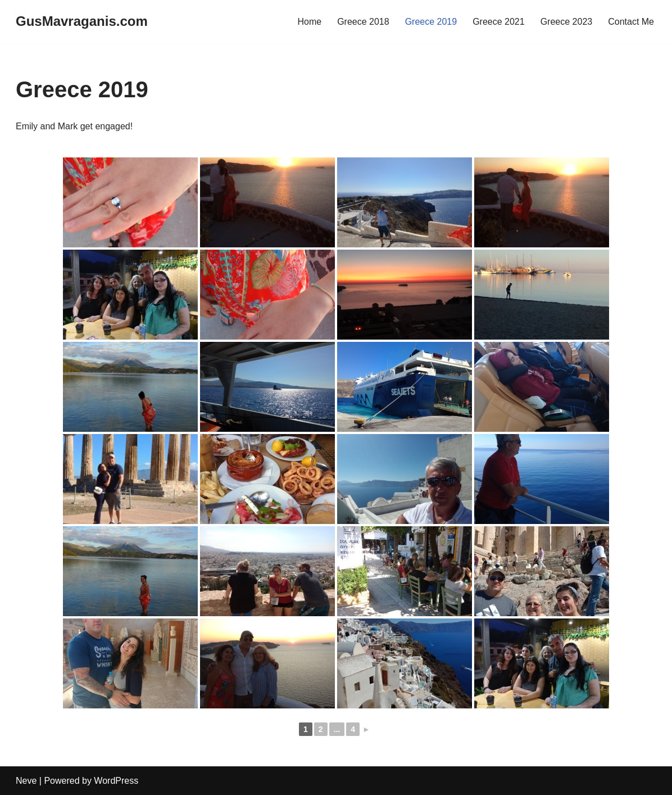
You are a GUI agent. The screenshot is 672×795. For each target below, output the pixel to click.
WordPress (116, 781)
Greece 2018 (363, 22)
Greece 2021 (499, 22)
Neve (26, 781)
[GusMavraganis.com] (82, 22)
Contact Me (631, 22)
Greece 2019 (431, 22)
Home (309, 22)
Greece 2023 (567, 22)
